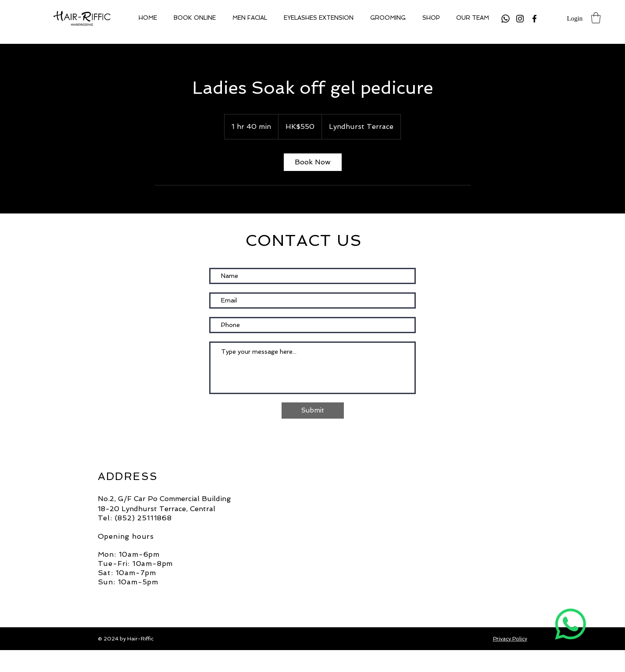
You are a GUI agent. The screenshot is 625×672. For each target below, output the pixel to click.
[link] (313, 162)
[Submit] (313, 411)
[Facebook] (534, 19)
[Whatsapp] (505, 19)
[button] (596, 18)
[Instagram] (520, 19)
